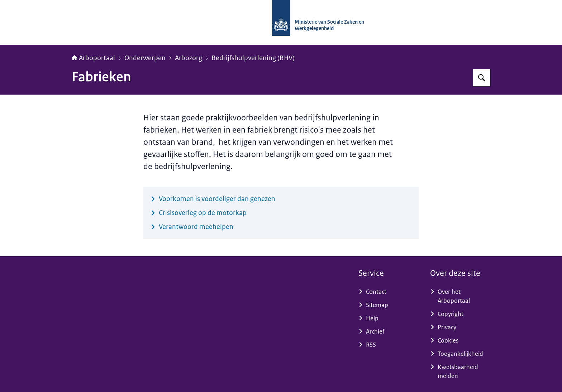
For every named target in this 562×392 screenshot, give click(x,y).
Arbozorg (189, 58)
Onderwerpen (145, 58)
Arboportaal (93, 58)
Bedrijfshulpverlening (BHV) (253, 58)
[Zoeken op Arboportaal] (482, 78)
